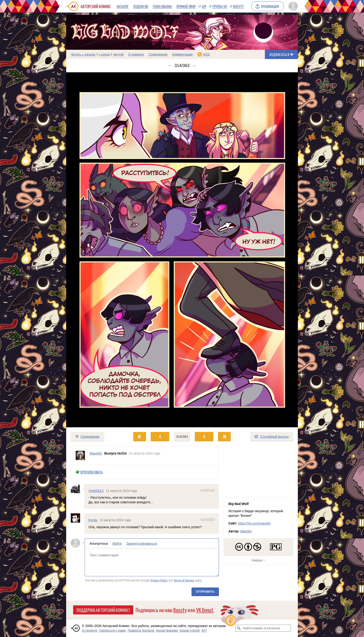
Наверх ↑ (258, 560)
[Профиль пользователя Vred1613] (78, 489)
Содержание (158, 54)
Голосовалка (162, 6)
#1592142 (208, 490)
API (204, 6)
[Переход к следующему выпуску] (182, 250)
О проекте (90, 630)
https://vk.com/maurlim (254, 523)
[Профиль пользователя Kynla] (78, 518)
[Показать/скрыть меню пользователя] (292, 6)
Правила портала (141, 630)
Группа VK (220, 6)
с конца (104, 54)
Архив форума (167, 630)
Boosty (238, 6)
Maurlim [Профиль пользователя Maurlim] (96, 453)
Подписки (141, 6)
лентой (118, 54)
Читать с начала (83, 54)
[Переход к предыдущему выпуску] (95, 250)
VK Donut (205, 610)
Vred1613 (96, 491)
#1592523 (208, 520)
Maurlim (246, 531)
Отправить (205, 592)
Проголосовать (91, 472)
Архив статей (190, 630)
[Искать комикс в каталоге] (239, 628)
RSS (206, 54)
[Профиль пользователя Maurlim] (80, 455)
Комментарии (182, 54)
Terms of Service (184, 581)
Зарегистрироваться (142, 544)
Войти (117, 544)
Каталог (123, 6)
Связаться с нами (112, 630)
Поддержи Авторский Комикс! (103, 610)
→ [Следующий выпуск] (194, 66)
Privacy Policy (159, 581)
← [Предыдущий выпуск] (170, 66)
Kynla (93, 520)
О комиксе (136, 54)
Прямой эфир (186, 6)
